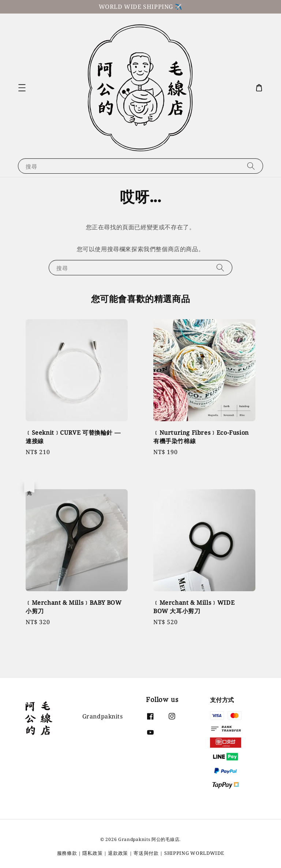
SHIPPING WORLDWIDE (194, 853)
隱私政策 (92, 853)
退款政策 (118, 853)
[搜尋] (251, 166)
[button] (22, 88)
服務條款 (67, 853)
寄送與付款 (146, 853)
